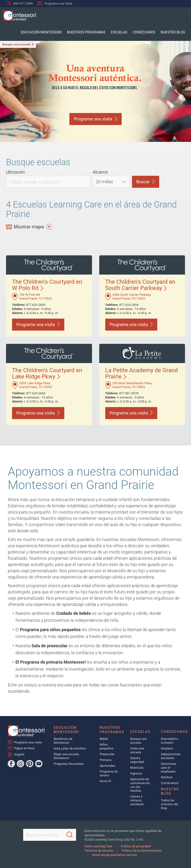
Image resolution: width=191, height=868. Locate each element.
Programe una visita (55, 3)
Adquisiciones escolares (171, 756)
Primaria (106, 760)
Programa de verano (109, 773)
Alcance (100, 172)
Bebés (104, 739)
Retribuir (167, 777)
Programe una (95, 119)
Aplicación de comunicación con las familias (140, 785)
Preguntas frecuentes (69, 764)
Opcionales (108, 766)
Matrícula (137, 768)
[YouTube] (39, 764)
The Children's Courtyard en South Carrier (140, 285)
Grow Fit (105, 781)
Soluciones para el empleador (169, 768)
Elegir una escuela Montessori (66, 756)
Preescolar (107, 754)
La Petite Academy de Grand (142, 373)
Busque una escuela (16, 44)
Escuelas (124, 32)
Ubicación (15, 172)
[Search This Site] (50, 835)
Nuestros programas (93, 32)
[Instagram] (20, 764)
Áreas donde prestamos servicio (114, 855)
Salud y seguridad (137, 760)
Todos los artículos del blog (169, 804)
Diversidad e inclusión (169, 741)
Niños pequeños (107, 746)
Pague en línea (24, 748)
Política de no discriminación (142, 851)
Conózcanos (147, 32)
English (19, 754)
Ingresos (136, 773)
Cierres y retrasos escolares (137, 800)
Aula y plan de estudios (70, 748)
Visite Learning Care (98, 846)
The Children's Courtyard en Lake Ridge (47, 373)
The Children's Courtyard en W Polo (47, 285)
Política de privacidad (136, 846)
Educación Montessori (49, 32)
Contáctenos (170, 783)
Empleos (167, 748)
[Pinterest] (30, 764)
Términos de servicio (99, 851)
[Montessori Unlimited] (18, 16)
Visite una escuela (137, 750)
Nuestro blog (174, 32)
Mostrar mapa (29, 227)
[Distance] (111, 182)
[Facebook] (11, 764)
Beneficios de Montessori (63, 741)
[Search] (70, 835)
